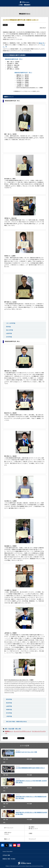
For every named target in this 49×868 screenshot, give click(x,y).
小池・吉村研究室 (11, 323)
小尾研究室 (9, 716)
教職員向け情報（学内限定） (9, 859)
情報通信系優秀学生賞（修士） (24, 73)
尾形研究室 (9, 699)
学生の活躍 (11, 729)
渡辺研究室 (9, 703)
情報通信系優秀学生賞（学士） (14, 59)
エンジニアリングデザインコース (22, 731)
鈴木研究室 (9, 713)
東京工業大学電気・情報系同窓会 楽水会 (16, 721)
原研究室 (8, 327)
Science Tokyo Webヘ (8, 851)
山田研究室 (9, 333)
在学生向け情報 (6, 855)
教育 (6, 729)
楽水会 (42, 43)
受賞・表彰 (18, 729)
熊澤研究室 (9, 709)
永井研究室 (9, 337)
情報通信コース (9, 731)
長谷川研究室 (9, 330)
